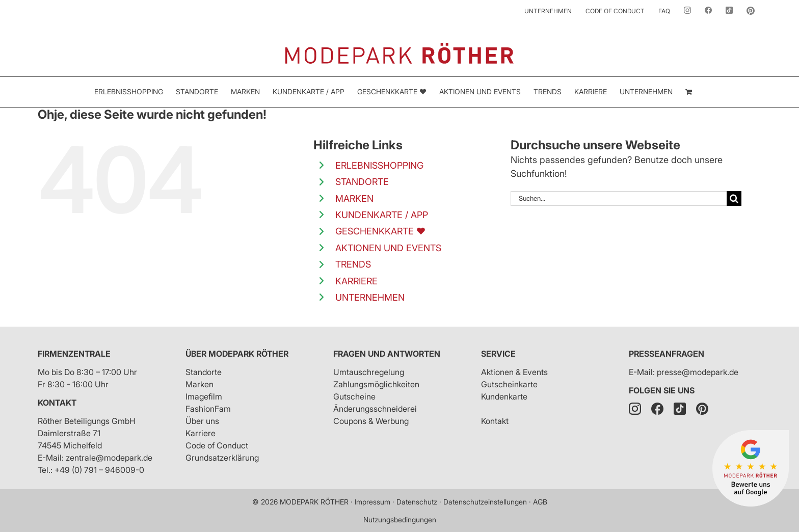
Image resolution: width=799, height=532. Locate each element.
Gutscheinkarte (509, 384)
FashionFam (208, 409)
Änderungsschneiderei (375, 409)
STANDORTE (362, 182)
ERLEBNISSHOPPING (379, 165)
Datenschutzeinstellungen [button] (485, 502)
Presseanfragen (667, 354)
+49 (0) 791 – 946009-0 (99, 470)
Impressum (372, 502)
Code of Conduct (217, 445)
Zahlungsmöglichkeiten (376, 384)
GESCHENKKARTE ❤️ (380, 231)
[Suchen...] (619, 198)
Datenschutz (417, 502)
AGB (540, 502)
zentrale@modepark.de (109, 458)
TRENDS (353, 264)
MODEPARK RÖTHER (314, 502)
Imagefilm (204, 396)
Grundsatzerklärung (222, 458)
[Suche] (734, 198)
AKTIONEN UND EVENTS (388, 248)
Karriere (201, 433)
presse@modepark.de (698, 372)
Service (498, 354)
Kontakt (57, 403)
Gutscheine (354, 396)
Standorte (204, 372)
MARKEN (354, 198)
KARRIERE (356, 281)
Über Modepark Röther (237, 354)
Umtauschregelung (369, 372)
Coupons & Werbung (371, 421)
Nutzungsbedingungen (400, 520)
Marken (199, 384)
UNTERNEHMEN (370, 297)
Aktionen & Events (514, 372)
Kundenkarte (504, 396)
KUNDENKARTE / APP (382, 215)
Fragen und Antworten (387, 354)
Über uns (202, 421)
